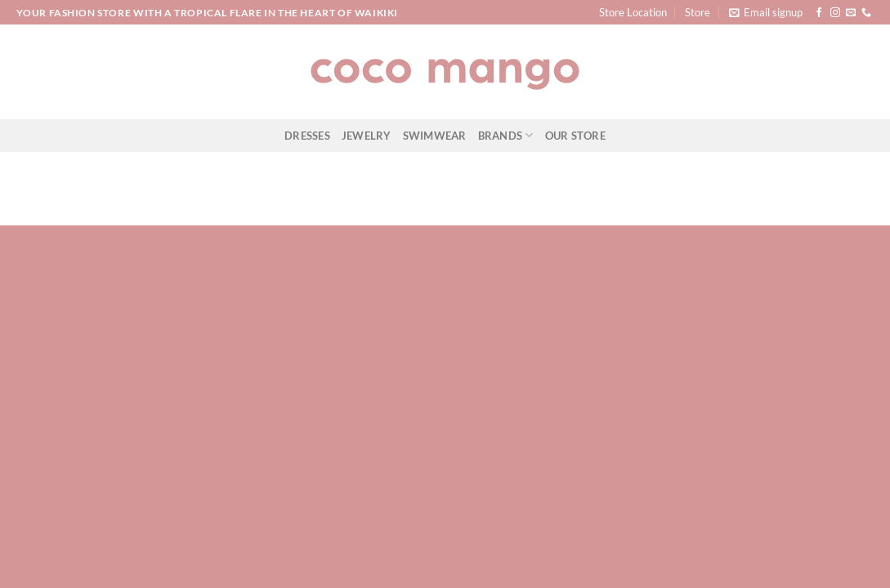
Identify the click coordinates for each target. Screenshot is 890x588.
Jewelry (367, 136)
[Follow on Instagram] (835, 13)
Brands (506, 135)
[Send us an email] (851, 13)
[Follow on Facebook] (819, 13)
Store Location (633, 12)
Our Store (575, 136)
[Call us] (866, 13)
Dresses (307, 136)
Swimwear (435, 136)
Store (698, 12)
